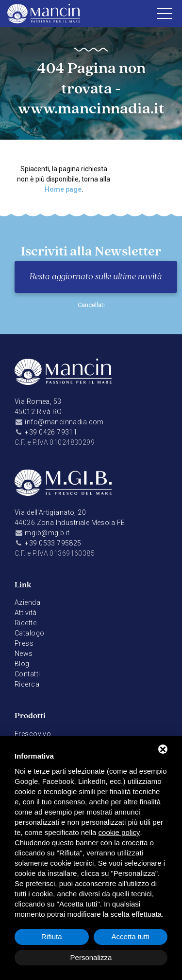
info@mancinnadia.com (64, 422)
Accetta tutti (131, 936)
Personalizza (91, 957)
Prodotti (30, 716)
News (24, 653)
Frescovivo (33, 734)
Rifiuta (52, 936)
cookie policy (119, 832)
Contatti (27, 674)
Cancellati (91, 305)
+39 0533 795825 (53, 543)
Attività (25, 613)
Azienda (27, 602)
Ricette (25, 623)
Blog (22, 664)
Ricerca (27, 684)
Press (24, 643)
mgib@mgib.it (47, 533)
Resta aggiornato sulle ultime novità (96, 277)
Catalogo (29, 633)
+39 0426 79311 (51, 432)
